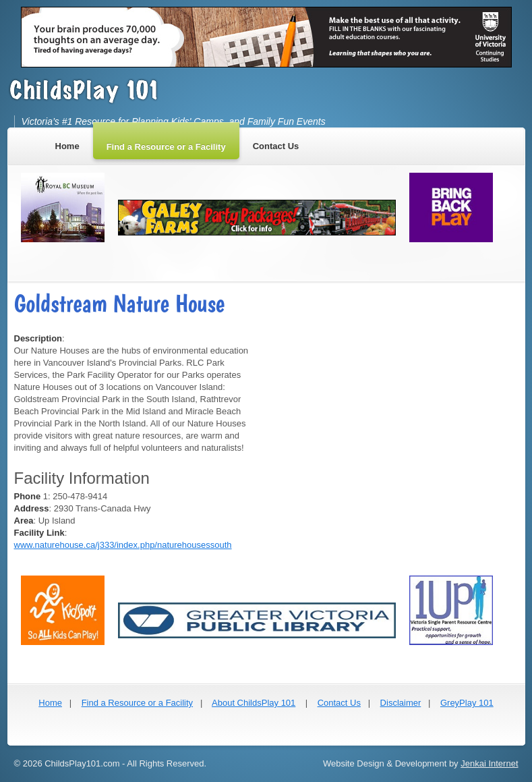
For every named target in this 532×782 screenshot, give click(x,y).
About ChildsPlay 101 (254, 703)
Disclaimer (401, 703)
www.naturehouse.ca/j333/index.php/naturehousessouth (123, 545)
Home (50, 703)
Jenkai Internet (489, 763)
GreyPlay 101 (467, 703)
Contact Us (339, 703)
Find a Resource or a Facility (137, 703)
